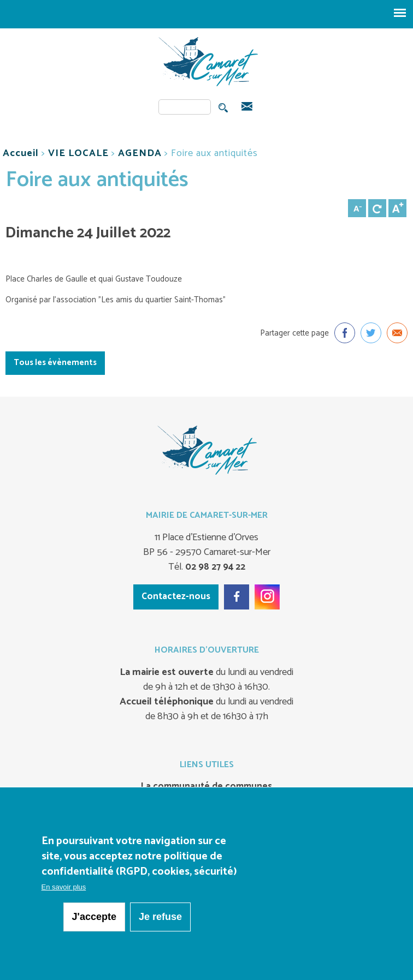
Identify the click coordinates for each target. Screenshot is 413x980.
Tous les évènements (55, 363)
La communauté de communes (206, 787)
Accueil (21, 153)
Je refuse (160, 917)
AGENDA (140, 153)
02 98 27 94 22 (214, 567)
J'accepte (94, 917)
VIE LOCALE (78, 153)
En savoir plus (64, 888)
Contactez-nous (176, 596)
